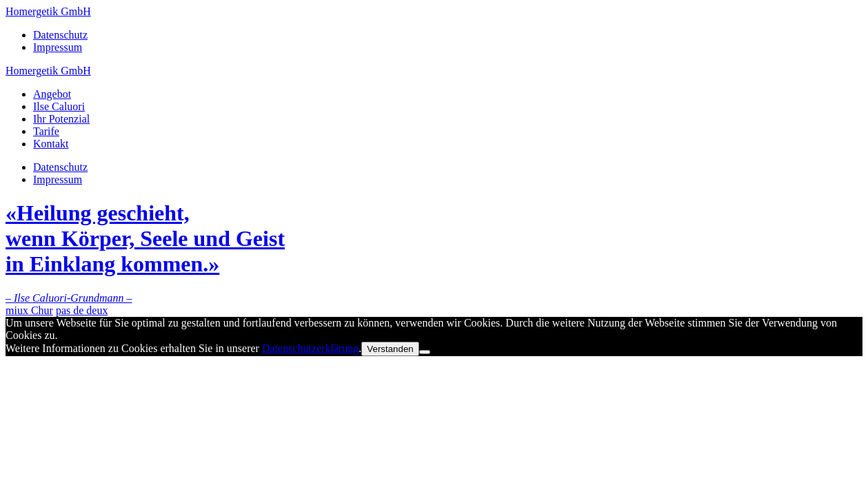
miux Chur (29, 310)
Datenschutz (60, 35)
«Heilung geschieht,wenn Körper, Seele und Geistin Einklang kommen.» (145, 238)
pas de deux (82, 310)
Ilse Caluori (59, 106)
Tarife (46, 131)
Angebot (52, 94)
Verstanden (390, 349)
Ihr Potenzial (61, 119)
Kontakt (51, 144)
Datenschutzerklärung (310, 348)
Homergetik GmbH (48, 11)
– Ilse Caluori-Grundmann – (69, 298)
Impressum (58, 47)
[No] (425, 352)
